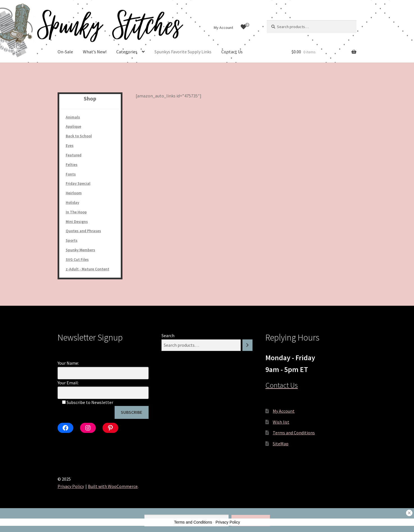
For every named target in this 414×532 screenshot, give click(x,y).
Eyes (70, 145)
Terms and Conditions (294, 433)
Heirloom (74, 193)
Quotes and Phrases (83, 231)
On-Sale (65, 52)
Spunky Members (80, 250)
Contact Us (232, 52)
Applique (73, 126)
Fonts (71, 174)
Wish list (281, 422)
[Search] (247, 345)
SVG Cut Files (77, 259)
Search (168, 335)
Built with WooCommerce (113, 486)
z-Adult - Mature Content (87, 269)
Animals (73, 117)
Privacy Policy (71, 486)
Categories (127, 52)
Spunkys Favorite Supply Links (183, 52)
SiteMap (281, 444)
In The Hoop (76, 212)
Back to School (79, 136)
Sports (72, 240)
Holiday (72, 202)
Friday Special (78, 183)
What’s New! (95, 52)
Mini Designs (77, 222)
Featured (74, 155)
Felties (72, 165)
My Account (223, 28)
